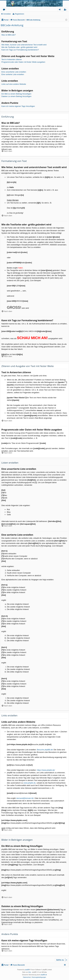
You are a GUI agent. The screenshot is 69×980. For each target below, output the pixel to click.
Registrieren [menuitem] (66, 10)
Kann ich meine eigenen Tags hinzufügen (18, 106)
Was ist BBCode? (9, 35)
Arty (30, 972)
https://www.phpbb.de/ (46, 770)
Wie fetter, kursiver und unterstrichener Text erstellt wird (24, 45)
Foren (5, 10)
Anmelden (7, 14)
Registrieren (20, 14)
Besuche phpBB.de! (45, 750)
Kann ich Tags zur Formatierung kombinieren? (20, 50)
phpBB (27, 970)
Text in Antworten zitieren (12, 59)
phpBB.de (44, 975)
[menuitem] (27, 977)
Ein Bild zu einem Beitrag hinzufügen (16, 94)
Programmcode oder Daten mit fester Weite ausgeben (23, 62)
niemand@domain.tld (25, 798)
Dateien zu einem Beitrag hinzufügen (16, 96)
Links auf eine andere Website (14, 84)
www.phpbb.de (30, 783)
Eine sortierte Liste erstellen (13, 74)
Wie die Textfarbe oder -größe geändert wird (19, 47)
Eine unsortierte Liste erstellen (14, 72)
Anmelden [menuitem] (61, 10)
